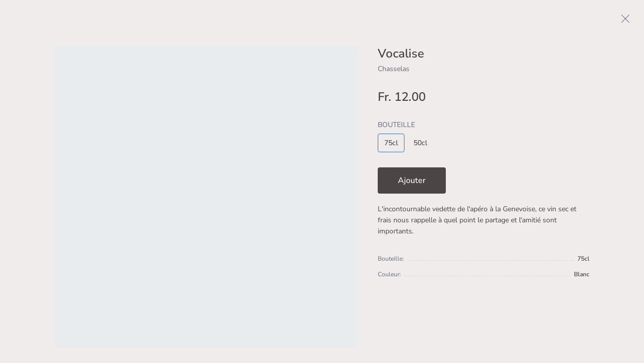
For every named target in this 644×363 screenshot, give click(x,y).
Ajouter (412, 180)
